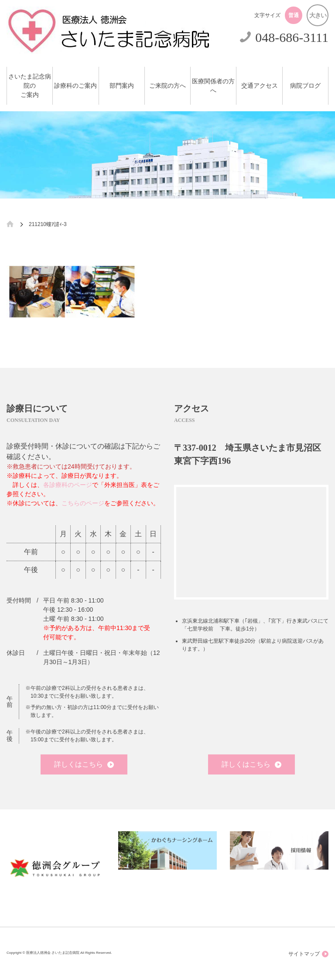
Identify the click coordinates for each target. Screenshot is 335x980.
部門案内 (122, 86)
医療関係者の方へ (213, 86)
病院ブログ (305, 86)
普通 (294, 15)
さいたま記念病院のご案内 (30, 86)
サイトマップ (308, 954)
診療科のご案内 (75, 86)
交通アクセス (260, 86)
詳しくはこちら (84, 764)
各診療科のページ (68, 485)
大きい (318, 15)
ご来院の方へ (167, 86)
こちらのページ (83, 503)
